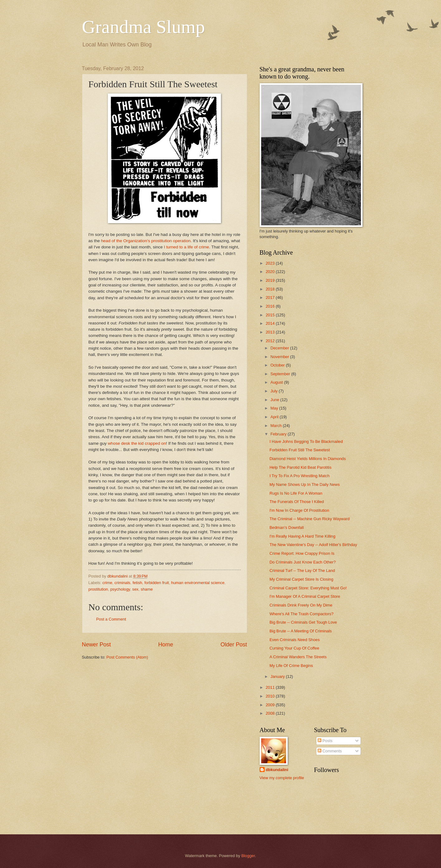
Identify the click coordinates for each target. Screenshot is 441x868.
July (275, 391)
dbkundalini (277, 770)
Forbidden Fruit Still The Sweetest (300, 450)
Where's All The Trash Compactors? (302, 614)
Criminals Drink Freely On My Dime (301, 605)
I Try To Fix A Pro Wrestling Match (300, 476)
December (280, 348)
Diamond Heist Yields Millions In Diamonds (308, 459)
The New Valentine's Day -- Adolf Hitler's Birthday (313, 545)
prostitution (98, 589)
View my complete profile (282, 778)
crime (107, 583)
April (275, 417)
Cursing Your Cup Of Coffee (294, 648)
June (276, 400)
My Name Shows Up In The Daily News (305, 484)
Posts (325, 741)
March (277, 426)
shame (147, 589)
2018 (271, 289)
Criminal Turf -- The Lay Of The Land (302, 571)
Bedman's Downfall (287, 528)
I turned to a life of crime (187, 247)
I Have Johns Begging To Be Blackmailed (306, 441)
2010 (271, 696)
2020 (271, 272)
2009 (271, 705)
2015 (271, 315)
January (278, 676)
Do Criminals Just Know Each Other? (303, 562)
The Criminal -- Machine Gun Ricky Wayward (310, 519)
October (278, 365)
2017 (271, 297)
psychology (120, 589)
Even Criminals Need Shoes (295, 640)
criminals (122, 583)
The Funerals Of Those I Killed (297, 502)
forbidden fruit (157, 583)
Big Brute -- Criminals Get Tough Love (303, 622)
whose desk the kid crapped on (137, 443)
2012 (271, 341)
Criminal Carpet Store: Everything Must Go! (308, 588)
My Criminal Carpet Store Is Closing (302, 579)
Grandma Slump (144, 27)
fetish (137, 583)
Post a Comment (111, 619)
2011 (271, 687)
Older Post (234, 645)
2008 (271, 713)
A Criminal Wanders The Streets (298, 657)
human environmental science (198, 583)
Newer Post (96, 645)
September (281, 374)
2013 (271, 332)
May (275, 408)
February (279, 434)
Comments (330, 751)
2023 (271, 263)
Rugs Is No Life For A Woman (296, 493)
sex (135, 589)
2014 (271, 323)
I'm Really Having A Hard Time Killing (302, 536)
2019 (271, 280)
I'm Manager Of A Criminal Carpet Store (305, 596)
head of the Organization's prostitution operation (146, 241)
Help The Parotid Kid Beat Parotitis (301, 467)
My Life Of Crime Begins (291, 666)
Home (165, 645)
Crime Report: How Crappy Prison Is (302, 553)
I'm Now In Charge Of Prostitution (299, 510)
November (280, 357)
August (277, 382)
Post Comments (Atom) (127, 657)
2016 (271, 306)
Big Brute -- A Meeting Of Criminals (301, 631)
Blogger (248, 856)
